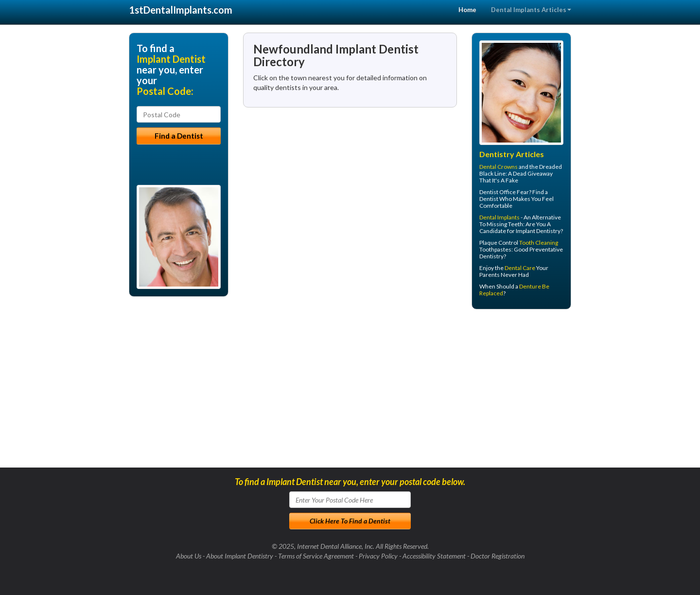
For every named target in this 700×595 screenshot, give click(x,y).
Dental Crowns (499, 167)
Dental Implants (499, 217)
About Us (189, 556)
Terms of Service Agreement (316, 556)
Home (467, 10)
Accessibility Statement (434, 556)
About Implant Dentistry (240, 556)
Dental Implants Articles (531, 10)
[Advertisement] (521, 392)
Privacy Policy (378, 556)
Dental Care (520, 268)
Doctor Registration (498, 556)
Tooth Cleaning (539, 243)
